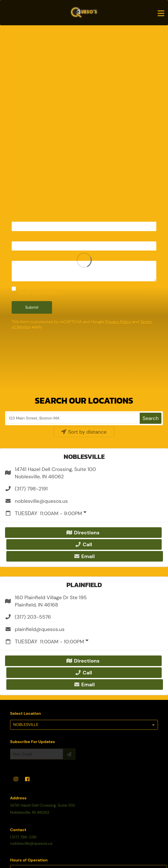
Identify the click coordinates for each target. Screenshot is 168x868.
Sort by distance (84, 432)
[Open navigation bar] (161, 13)
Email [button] (84, 556)
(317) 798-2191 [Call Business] (23, 837)
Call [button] (84, 544)
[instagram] (16, 780)
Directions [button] (83, 533)
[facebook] (28, 780)
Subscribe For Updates (33, 742)
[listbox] (84, 725)
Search (151, 418)
